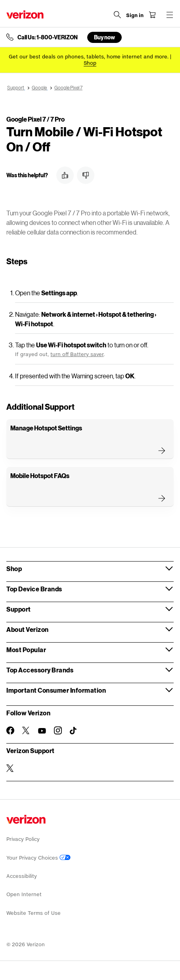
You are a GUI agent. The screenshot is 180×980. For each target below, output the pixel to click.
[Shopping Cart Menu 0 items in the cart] (152, 15)
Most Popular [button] (26, 650)
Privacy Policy (23, 839)
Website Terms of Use (34, 913)
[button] (65, 175)
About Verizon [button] (28, 629)
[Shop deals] (90, 63)
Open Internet (24, 894)
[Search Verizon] (117, 15)
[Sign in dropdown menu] (135, 15)
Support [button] (19, 609)
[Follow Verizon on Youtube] (42, 731)
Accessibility (22, 876)
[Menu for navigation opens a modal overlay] (170, 15)
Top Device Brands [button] (34, 589)
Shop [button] (14, 568)
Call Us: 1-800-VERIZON (48, 37)
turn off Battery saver (77, 354)
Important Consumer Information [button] (56, 690)
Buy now (104, 37)
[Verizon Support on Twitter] (10, 768)
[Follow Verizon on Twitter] (26, 730)
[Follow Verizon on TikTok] (74, 731)
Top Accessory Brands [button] (40, 670)
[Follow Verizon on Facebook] (10, 730)
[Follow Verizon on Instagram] (58, 730)
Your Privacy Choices (38, 858)
